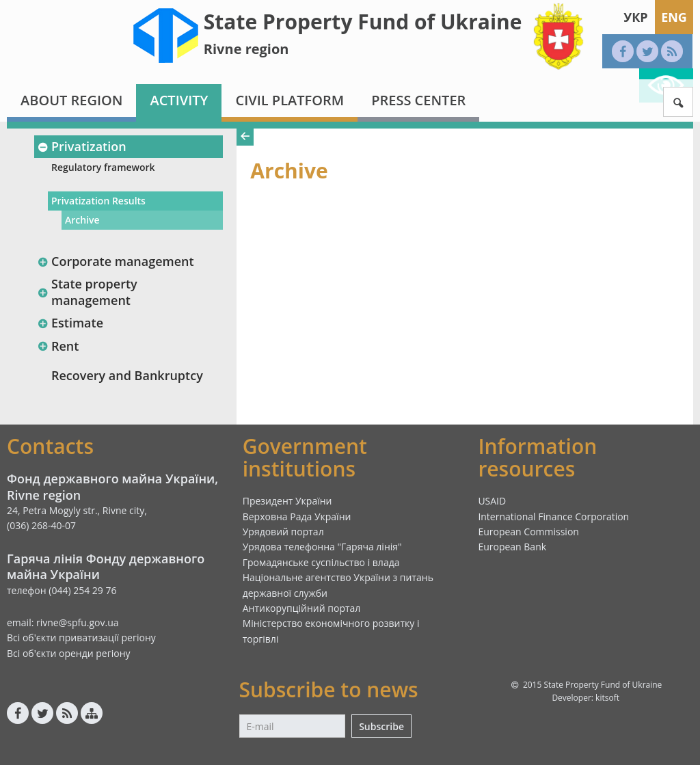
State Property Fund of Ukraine (363, 22)
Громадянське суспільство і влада (321, 562)
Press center (418, 100)
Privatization (82, 146)
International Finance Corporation (553, 516)
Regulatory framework (103, 167)
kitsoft (607, 698)
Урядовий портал (283, 532)
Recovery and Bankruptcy (127, 375)
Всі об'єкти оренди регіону (69, 653)
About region (71, 100)
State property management (87, 292)
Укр (635, 17)
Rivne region (246, 49)
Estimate (70, 323)
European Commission (528, 532)
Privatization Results (98, 201)
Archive (82, 220)
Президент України (287, 501)
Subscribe (381, 726)
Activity (179, 100)
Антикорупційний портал (302, 608)
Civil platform (290, 100)
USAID (492, 501)
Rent (58, 346)
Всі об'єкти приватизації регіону (81, 637)
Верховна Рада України (297, 516)
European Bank (512, 547)
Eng (674, 17)
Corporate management (116, 261)
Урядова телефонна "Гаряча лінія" (322, 547)
